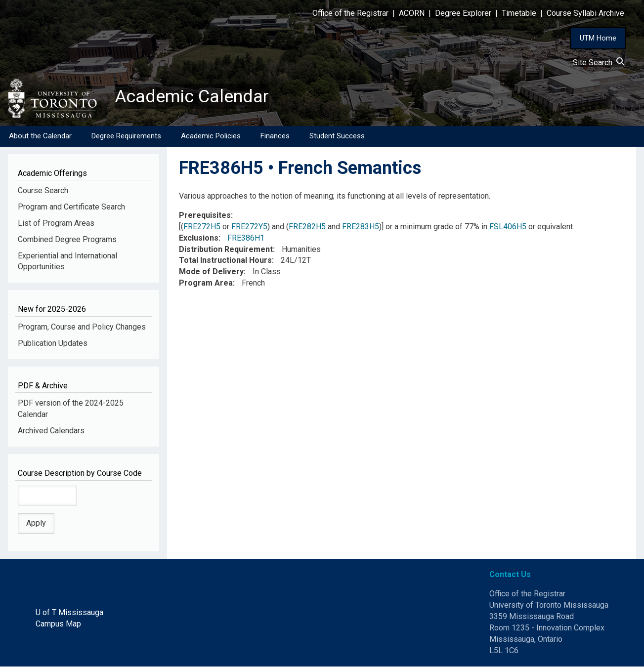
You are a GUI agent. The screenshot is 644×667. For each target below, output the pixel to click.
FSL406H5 (508, 227)
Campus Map (58, 624)
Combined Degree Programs (67, 239)
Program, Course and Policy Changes (82, 327)
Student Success (337, 136)
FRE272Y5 (249, 227)
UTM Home (598, 38)
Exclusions (199, 238)
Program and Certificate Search (71, 207)
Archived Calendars (51, 431)
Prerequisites (205, 215)
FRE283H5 (361, 227)
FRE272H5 (202, 227)
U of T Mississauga (69, 612)
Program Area (206, 283)
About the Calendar (40, 136)
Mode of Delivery (211, 272)
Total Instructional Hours (225, 261)
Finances (275, 136)
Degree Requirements (126, 136)
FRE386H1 (246, 238)
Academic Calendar (192, 96)
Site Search (599, 63)
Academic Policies (211, 136)
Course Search (43, 190)
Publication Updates (53, 343)
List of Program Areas (56, 223)
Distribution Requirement (226, 249)
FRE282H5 (307, 227)
